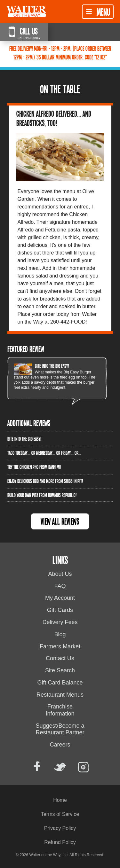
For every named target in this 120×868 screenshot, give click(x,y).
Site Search (60, 670)
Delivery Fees (60, 622)
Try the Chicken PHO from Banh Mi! (34, 467)
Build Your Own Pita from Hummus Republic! (42, 495)
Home (60, 800)
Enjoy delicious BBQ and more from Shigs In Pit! (45, 481)
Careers (60, 745)
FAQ (60, 586)
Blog (60, 634)
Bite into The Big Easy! (52, 366)
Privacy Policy (60, 828)
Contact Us (60, 658)
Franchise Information (60, 710)
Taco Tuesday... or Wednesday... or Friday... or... (44, 453)
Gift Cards (60, 610)
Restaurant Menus (60, 695)
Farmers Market (60, 646)
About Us (60, 574)
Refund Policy (60, 842)
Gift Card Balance (60, 683)
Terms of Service (60, 814)
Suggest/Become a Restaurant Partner (60, 729)
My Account (60, 598)
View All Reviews (60, 521)
